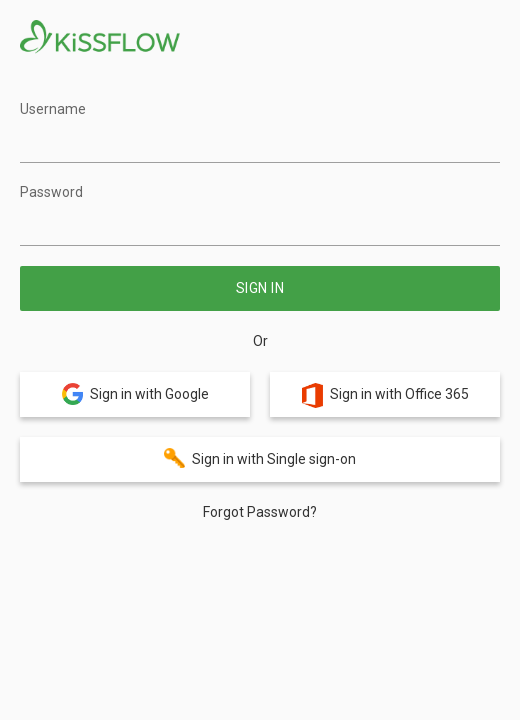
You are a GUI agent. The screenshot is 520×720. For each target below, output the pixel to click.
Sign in (260, 288)
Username (53, 109)
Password (51, 192)
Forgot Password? (260, 512)
